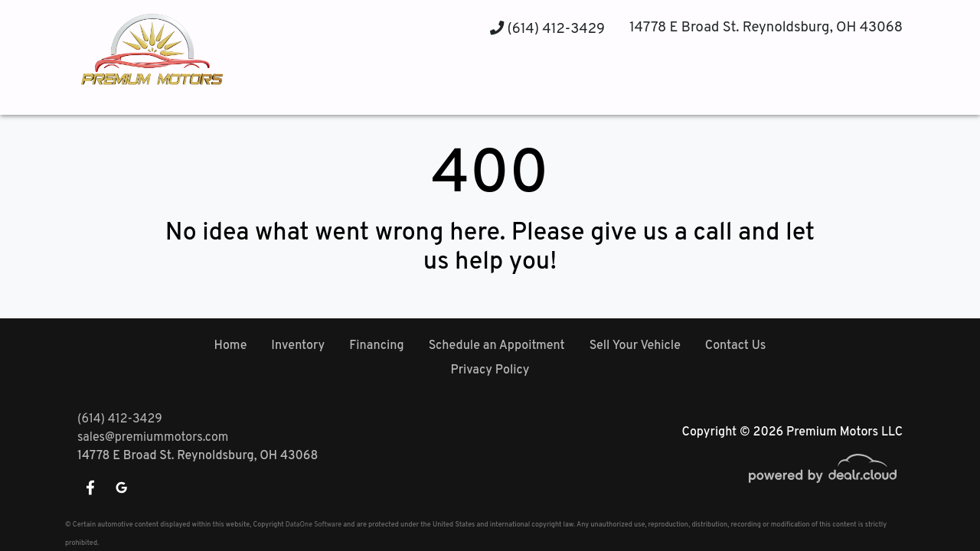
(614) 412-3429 (547, 29)
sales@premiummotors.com (153, 438)
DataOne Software (314, 525)
